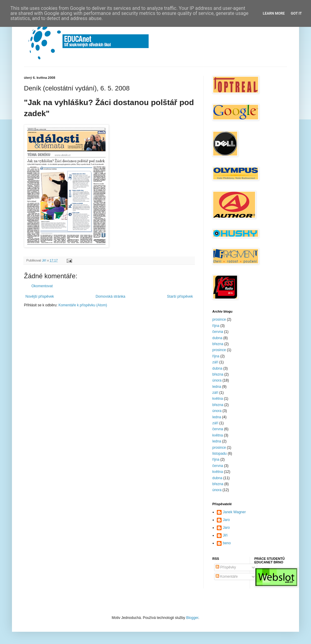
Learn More (274, 13)
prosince (219, 319)
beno (227, 543)
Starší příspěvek (180, 296)
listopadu (219, 454)
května (218, 399)
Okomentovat (42, 286)
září (215, 362)
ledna (217, 387)
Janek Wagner (234, 512)
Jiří (225, 535)
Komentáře (227, 577)
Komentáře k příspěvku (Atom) (83, 305)
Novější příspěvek (40, 296)
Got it (296, 13)
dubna (217, 338)
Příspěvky (226, 567)
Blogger (192, 618)
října (216, 326)
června (218, 332)
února (217, 380)
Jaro (226, 520)
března (218, 344)
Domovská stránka (110, 296)
